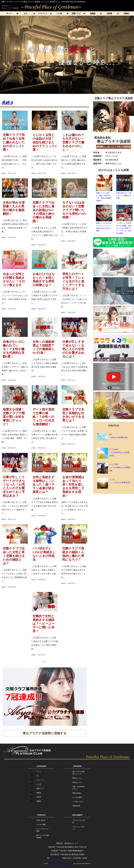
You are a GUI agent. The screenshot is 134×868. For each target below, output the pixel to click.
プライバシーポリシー (79, 828)
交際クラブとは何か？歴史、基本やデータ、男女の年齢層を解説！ (104, 188)
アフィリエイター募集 (43, 830)
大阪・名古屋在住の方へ (79, 788)
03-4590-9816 (112, 160)
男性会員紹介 (77, 793)
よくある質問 (77, 797)
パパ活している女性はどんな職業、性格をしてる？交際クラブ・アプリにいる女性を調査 (124, 220)
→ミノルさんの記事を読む (120, 482)
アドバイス (43, 13)
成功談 (109, 13)
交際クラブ (76, 13)
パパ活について (78, 802)
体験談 (93, 13)
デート (9, 13)
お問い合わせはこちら (114, 146)
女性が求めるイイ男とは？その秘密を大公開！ (124, 187)
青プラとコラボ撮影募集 (43, 836)
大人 (26, 13)
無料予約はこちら (114, 164)
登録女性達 (76, 806)
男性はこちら (77, 778)
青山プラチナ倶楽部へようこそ (79, 773)
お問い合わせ (41, 820)
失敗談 (39, 801)
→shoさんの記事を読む (119, 437)
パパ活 (59, 13)
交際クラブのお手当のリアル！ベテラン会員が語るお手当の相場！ (104, 218)
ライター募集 (41, 825)
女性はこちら (77, 782)
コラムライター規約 (79, 821)
